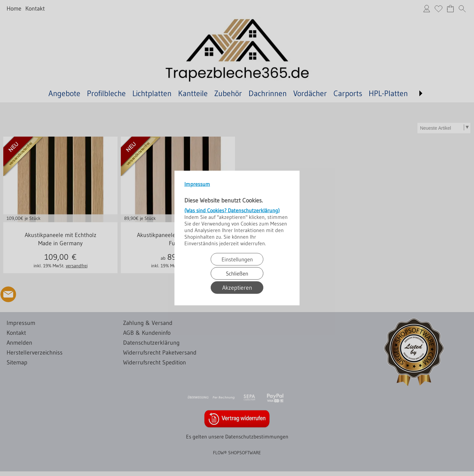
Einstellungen (237, 259)
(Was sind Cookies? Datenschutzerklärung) (232, 210)
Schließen (237, 273)
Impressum (197, 184)
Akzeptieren (237, 288)
